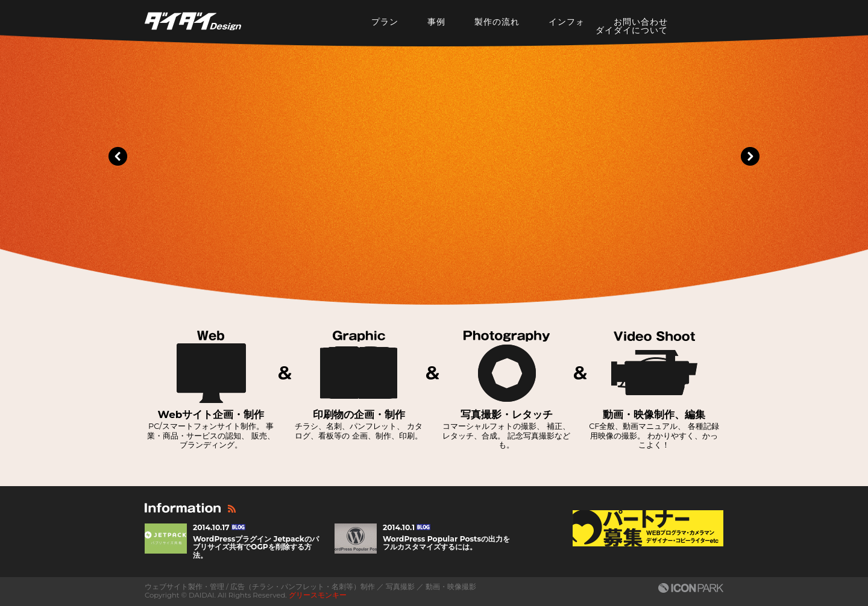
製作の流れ (497, 22)
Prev (118, 157)
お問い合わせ (641, 22)
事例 (436, 22)
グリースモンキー (318, 595)
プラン (385, 22)
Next (750, 157)
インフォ (567, 22)
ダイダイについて (632, 30)
